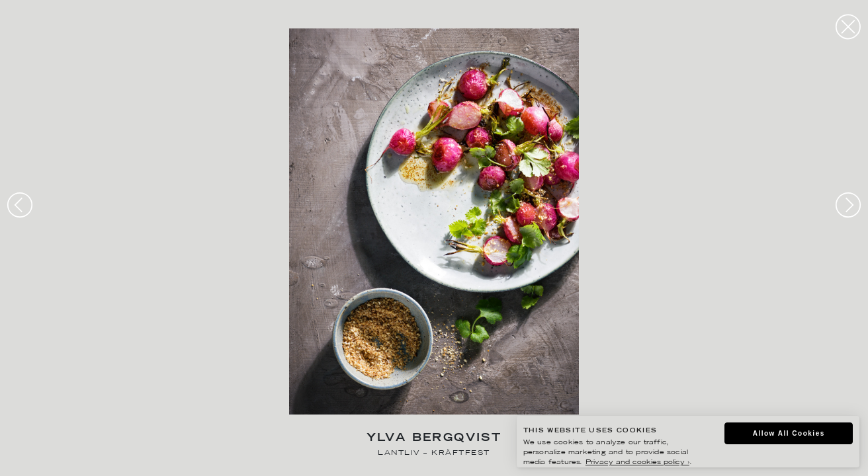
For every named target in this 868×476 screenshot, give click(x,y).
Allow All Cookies (789, 433)
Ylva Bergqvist (434, 439)
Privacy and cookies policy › (637, 462)
